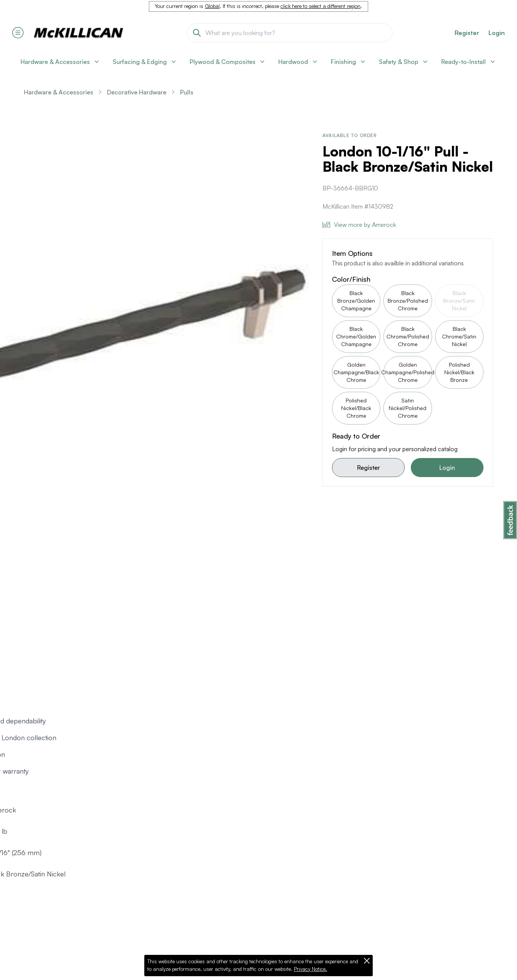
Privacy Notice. (310, 969)
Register (369, 468)
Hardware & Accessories (59, 92)
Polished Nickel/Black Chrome (356, 408)
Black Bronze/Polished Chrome (408, 301)
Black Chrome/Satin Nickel (459, 336)
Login (497, 33)
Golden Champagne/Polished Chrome (408, 372)
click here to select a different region (321, 6)
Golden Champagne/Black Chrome (356, 372)
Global (212, 6)
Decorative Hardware (137, 92)
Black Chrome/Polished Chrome (408, 336)
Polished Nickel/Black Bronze (459, 372)
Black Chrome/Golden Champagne (356, 336)
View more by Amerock (359, 225)
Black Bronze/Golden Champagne (356, 301)
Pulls (187, 92)
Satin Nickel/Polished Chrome (408, 408)
